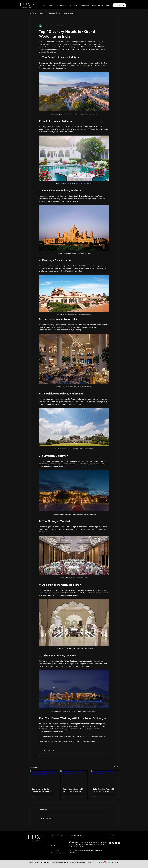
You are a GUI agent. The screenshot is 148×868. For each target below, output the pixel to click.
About (53, 845)
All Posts (33, 13)
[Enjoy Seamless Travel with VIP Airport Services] (105, 778)
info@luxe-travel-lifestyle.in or (83, 850)
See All (116, 767)
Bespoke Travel (55, 13)
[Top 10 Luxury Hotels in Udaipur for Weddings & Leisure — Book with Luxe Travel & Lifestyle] (43, 778)
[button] (73, 5)
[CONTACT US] (119, 5)
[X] (116, 843)
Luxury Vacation (70, 13)
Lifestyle (42, 13)
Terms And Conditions (59, 853)
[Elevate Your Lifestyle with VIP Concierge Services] (74, 778)
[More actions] (108, 26)
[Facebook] (110, 843)
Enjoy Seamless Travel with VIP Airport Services (104, 790)
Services (54, 848)
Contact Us (55, 850)
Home (53, 843)
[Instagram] (113, 843)
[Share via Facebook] (40, 750)
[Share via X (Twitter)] (45, 750)
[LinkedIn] (119, 843)
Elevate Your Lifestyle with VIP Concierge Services (73, 790)
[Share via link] (54, 750)
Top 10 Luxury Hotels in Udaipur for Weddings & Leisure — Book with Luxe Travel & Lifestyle (42, 790)
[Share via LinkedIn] (49, 750)
